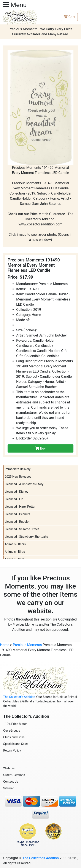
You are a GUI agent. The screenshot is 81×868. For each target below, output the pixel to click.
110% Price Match (15, 724)
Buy (40, 448)
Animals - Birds (15, 552)
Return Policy (12, 750)
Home (5, 645)
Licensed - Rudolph (17, 522)
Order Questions (14, 775)
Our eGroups (12, 731)
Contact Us (11, 782)
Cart (69, 17)
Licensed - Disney (16, 492)
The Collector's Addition (19, 697)
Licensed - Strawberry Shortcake (26, 537)
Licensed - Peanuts (17, 514)
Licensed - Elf (14, 499)
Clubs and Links (14, 737)
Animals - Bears (15, 544)
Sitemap (9, 788)
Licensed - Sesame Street (22, 529)
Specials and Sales (16, 744)
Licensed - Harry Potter (20, 507)
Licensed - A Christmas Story (24, 484)
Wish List (9, 768)
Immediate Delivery (18, 469)
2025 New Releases (18, 477)
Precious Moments (25, 625)
